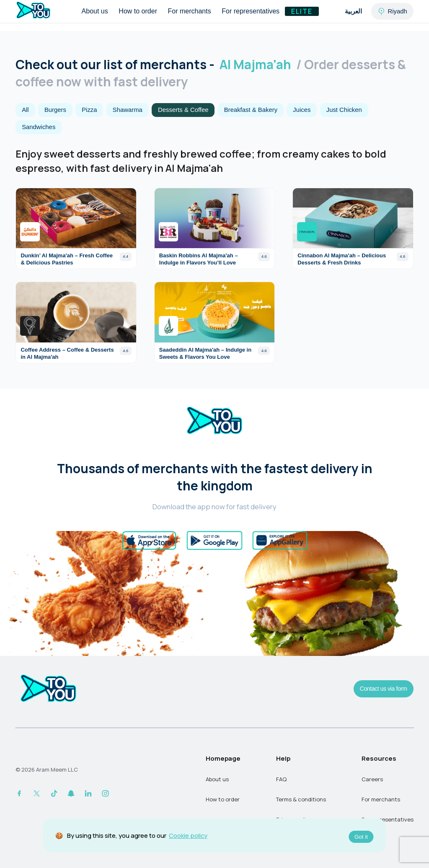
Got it (361, 837)
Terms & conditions (301, 799)
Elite (302, 11)
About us (95, 11)
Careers (372, 779)
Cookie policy (188, 835)
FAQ (281, 779)
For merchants (190, 11)
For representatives (251, 11)
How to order (138, 11)
